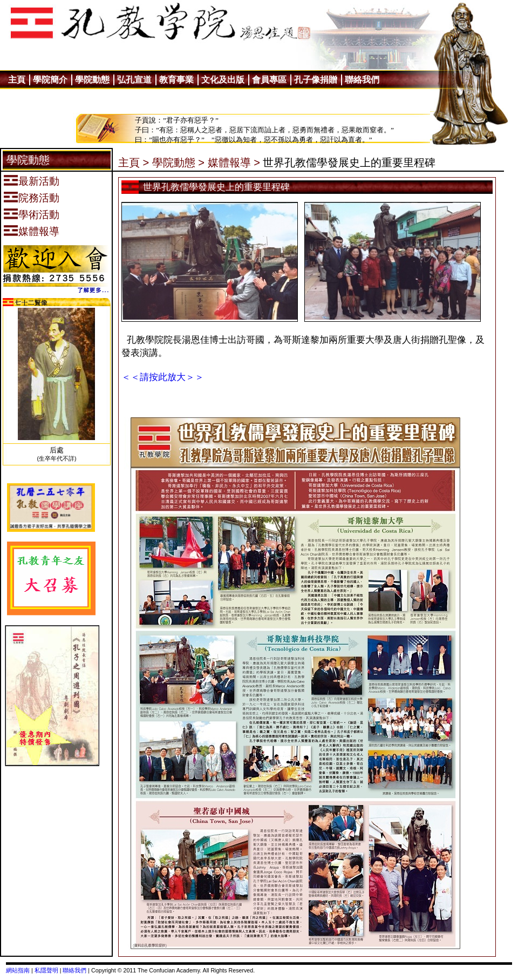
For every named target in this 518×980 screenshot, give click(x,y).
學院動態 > (178, 163)
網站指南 (18, 970)
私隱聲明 (46, 970)
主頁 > (134, 163)
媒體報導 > (234, 163)
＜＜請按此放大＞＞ (163, 377)
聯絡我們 (74, 970)
